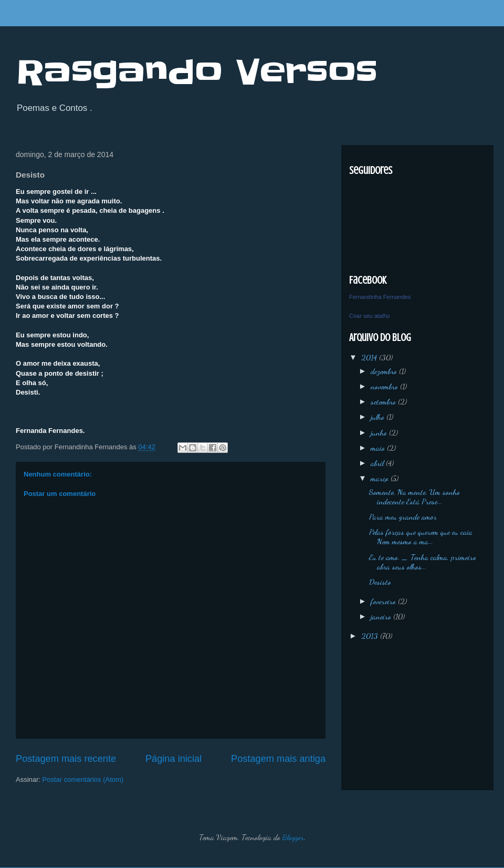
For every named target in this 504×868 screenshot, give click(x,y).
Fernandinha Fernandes (380, 297)
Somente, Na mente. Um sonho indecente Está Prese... (414, 497)
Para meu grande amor (403, 516)
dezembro (385, 371)
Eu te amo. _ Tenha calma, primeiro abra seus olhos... (423, 562)
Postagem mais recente (66, 759)
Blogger (293, 837)
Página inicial (174, 759)
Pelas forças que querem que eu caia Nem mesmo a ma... (421, 536)
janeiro (382, 616)
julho (379, 417)
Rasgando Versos (197, 73)
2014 (370, 357)
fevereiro (384, 601)
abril (378, 463)
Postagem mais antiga (278, 759)
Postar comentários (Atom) (83, 779)
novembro (385, 386)
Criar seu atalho (370, 316)
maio (379, 448)
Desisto (380, 582)
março (381, 478)
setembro (384, 401)
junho (380, 432)
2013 (371, 636)
